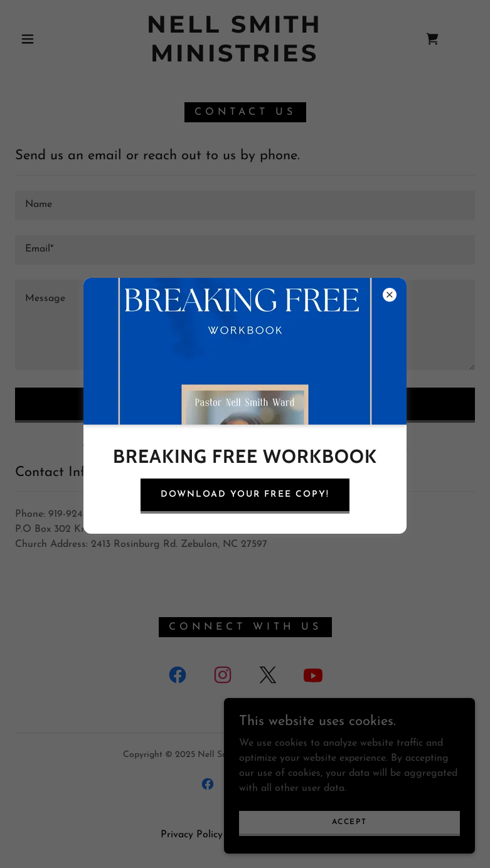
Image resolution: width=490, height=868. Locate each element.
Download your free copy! (245, 495)
